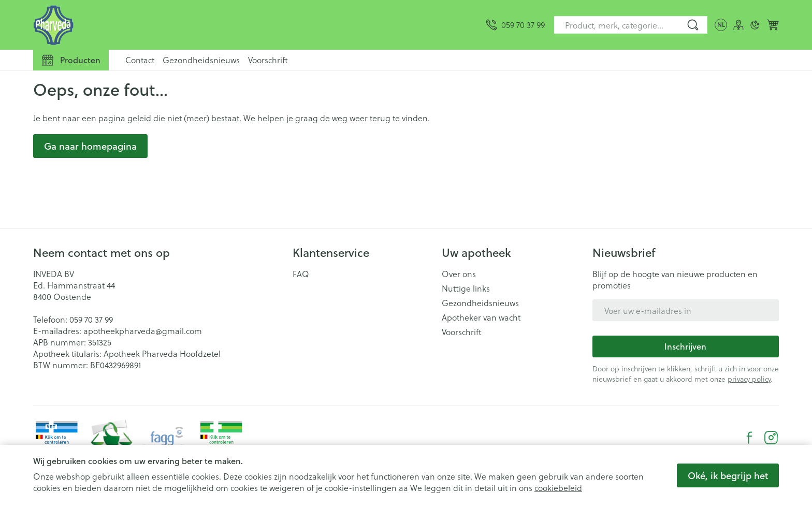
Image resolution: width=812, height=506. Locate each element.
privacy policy (749, 379)
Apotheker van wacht (481, 317)
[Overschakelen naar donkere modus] (755, 25)
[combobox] (631, 25)
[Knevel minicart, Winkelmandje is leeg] (773, 25)
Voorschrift (268, 60)
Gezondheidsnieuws (201, 60)
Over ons (459, 274)
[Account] (738, 25)
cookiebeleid (558, 488)
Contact (140, 60)
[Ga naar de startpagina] (54, 25)
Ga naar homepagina (90, 146)
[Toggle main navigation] (71, 60)
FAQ (301, 274)
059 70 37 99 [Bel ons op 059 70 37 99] (91, 319)
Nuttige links (466, 288)
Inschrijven (685, 346)
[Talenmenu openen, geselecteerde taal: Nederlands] (721, 25)
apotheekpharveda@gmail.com (143, 331)
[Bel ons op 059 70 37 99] (515, 25)
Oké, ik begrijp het (728, 475)
